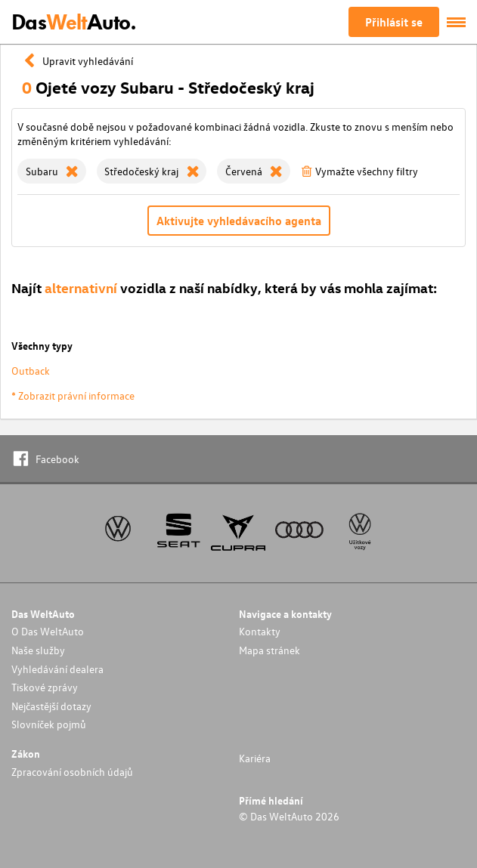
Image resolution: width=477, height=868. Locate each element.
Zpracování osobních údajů (72, 772)
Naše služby (38, 650)
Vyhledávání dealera (57, 669)
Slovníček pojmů (49, 724)
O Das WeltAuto (48, 631)
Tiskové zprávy (45, 687)
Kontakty (260, 631)
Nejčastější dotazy (51, 706)
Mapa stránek (269, 650)
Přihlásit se (394, 22)
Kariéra (255, 758)
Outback (31, 371)
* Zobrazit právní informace (73, 395)
